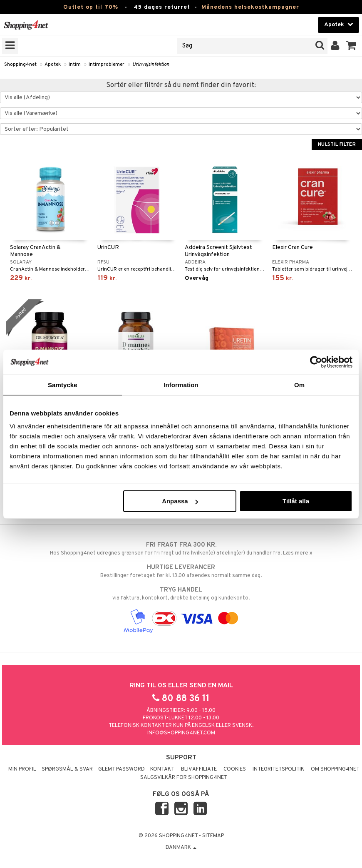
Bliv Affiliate (199, 769)
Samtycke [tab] (63, 384)
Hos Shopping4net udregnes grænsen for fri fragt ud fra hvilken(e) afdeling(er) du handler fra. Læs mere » (181, 549)
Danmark (181, 848)
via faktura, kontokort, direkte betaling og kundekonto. (181, 594)
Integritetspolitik (278, 769)
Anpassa (180, 501)
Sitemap (213, 836)
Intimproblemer (107, 65)
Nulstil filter (337, 144)
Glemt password (121, 769)
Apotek (53, 65)
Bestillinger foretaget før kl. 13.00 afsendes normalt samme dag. (181, 571)
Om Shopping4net (335, 769)
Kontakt (162, 769)
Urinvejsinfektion (151, 65)
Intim (75, 65)
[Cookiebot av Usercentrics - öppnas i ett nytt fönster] (316, 362)
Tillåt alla (296, 501)
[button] (351, 46)
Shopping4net (20, 65)
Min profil (22, 769)
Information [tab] (181, 384)
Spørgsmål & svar (67, 769)
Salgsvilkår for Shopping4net (184, 778)
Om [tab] (299, 384)
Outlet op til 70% (91, 7)
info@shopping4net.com (181, 733)
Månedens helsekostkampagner (250, 7)
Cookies (235, 769)
